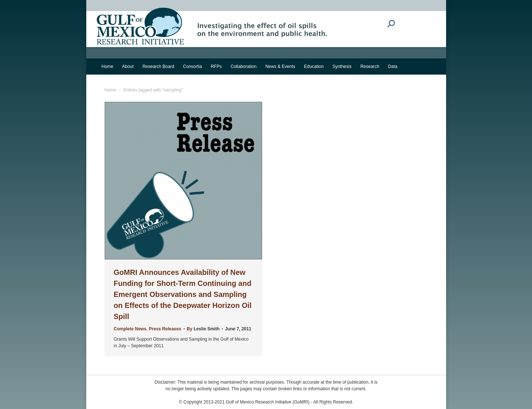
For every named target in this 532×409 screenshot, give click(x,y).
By (203, 329)
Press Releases (165, 329)
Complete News (130, 329)
